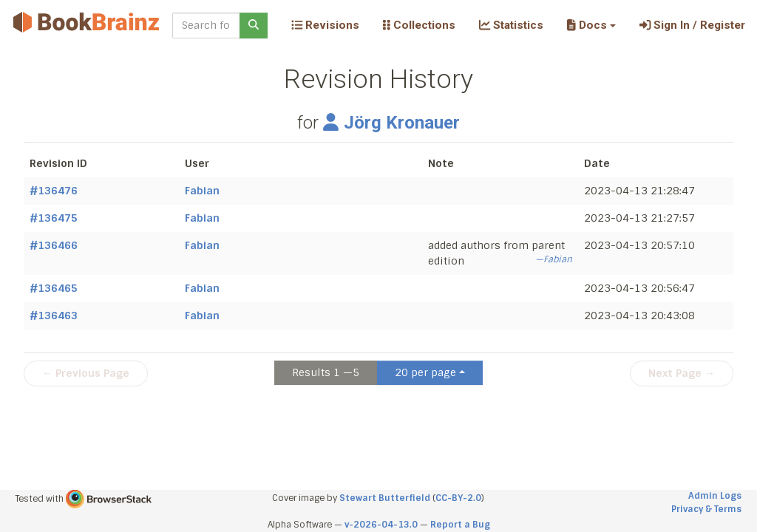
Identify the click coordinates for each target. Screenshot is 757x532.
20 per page (425, 372)
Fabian (202, 191)
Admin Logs (715, 496)
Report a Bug (460, 525)
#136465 (54, 288)
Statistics (511, 25)
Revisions (325, 25)
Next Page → (682, 373)
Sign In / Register (692, 25)
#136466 (54, 245)
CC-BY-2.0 (458, 498)
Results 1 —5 (326, 372)
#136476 (54, 191)
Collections (419, 25)
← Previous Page (86, 373)
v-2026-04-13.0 (381, 525)
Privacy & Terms (706, 509)
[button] (591, 25)
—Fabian (554, 259)
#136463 (54, 316)
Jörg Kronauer (391, 123)
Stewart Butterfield (385, 498)
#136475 (54, 218)
